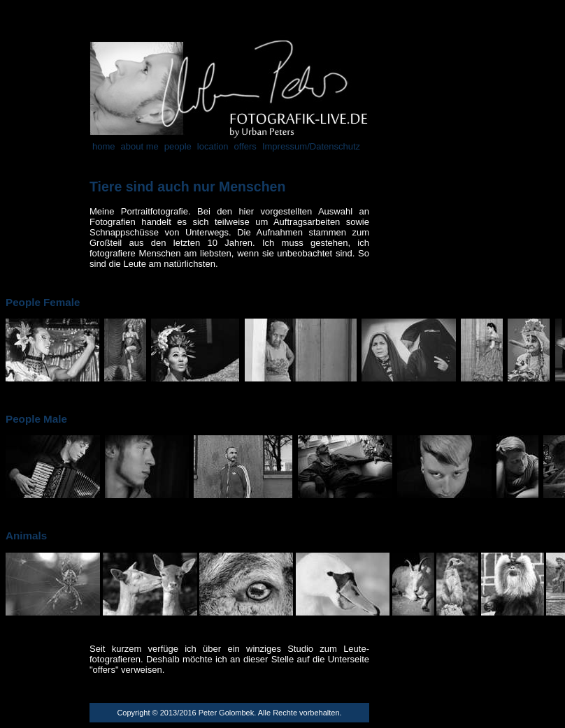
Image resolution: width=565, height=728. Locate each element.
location (213, 146)
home (104, 146)
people (178, 146)
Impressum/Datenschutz (311, 146)
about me (140, 146)
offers (245, 146)
